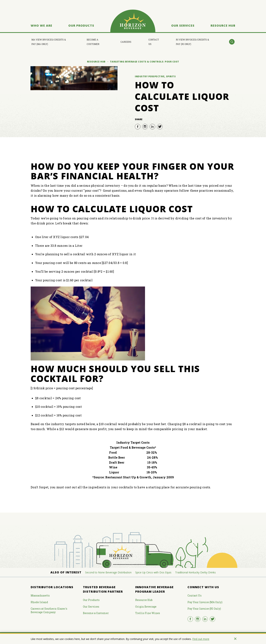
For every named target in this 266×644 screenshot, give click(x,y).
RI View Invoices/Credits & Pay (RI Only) (192, 42)
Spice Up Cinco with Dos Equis (153, 572)
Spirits (171, 77)
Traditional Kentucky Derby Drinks (195, 572)
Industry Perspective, (150, 77)
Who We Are (41, 26)
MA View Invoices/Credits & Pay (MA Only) (49, 42)
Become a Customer (93, 42)
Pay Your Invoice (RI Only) (204, 609)
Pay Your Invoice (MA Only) (205, 602)
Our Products (81, 26)
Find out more (201, 639)
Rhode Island (39, 602)
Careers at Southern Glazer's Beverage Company (49, 610)
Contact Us (154, 42)
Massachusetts (40, 595)
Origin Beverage (146, 607)
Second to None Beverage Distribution (108, 572)
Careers (126, 42)
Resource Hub (223, 26)
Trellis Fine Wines (148, 613)
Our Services (183, 26)
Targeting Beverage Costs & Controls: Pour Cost (145, 62)
